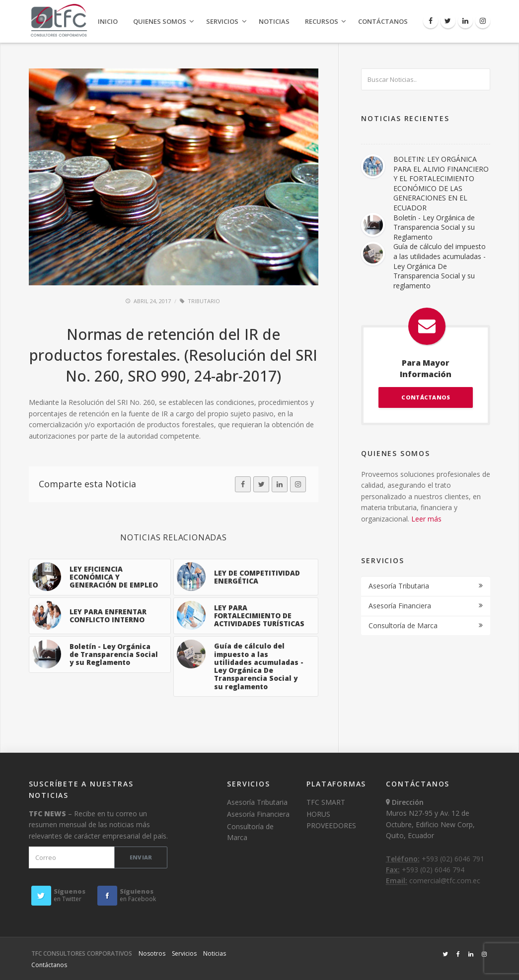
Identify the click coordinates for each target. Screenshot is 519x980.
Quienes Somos (160, 21)
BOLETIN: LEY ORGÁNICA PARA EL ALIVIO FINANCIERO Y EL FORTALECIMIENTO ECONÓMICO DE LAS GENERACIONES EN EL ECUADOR (441, 183)
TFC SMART (326, 802)
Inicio (108, 21)
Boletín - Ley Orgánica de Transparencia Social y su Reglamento (434, 227)
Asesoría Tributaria (399, 586)
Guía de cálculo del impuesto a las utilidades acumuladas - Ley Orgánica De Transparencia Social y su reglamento (440, 266)
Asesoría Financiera (400, 606)
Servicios (222, 21)
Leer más (426, 519)
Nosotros (152, 953)
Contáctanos (383, 21)
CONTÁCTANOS (426, 397)
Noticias (274, 21)
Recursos (322, 21)
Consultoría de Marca (403, 625)
